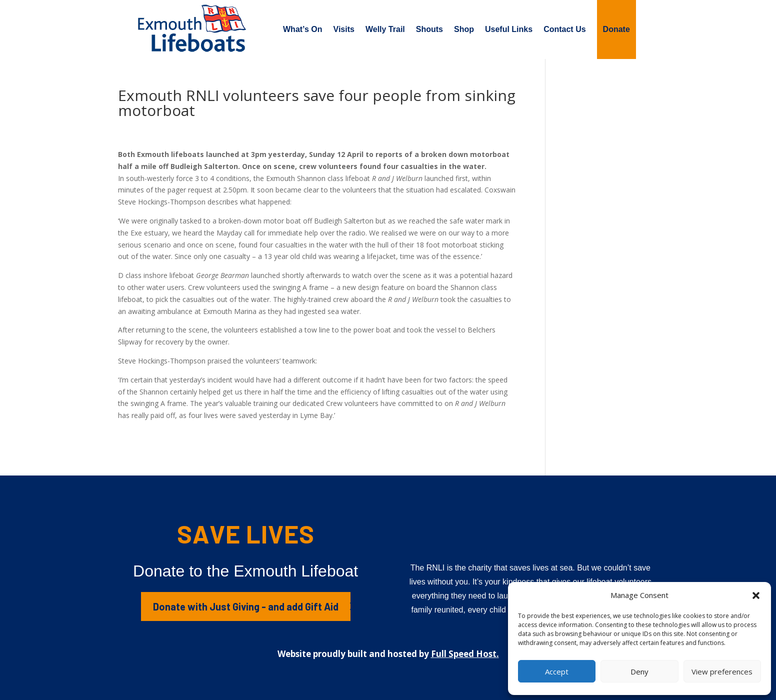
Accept (557, 671)
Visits (344, 29)
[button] (756, 595)
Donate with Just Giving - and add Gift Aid (246, 606)
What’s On (303, 29)
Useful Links (509, 29)
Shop (464, 29)
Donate (616, 29)
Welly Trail (385, 29)
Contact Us (564, 29)
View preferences (722, 671)
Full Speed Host (464, 654)
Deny (639, 671)
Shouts (429, 29)
